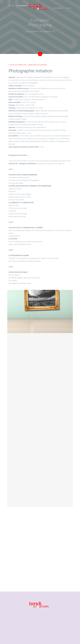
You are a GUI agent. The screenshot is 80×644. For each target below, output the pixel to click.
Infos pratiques (58, 8)
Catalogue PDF (35, 6)
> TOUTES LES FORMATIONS (18, 65)
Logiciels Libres (44, 8)
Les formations (22, 6)
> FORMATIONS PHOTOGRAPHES (37, 65)
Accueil (11, 6)
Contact (69, 8)
